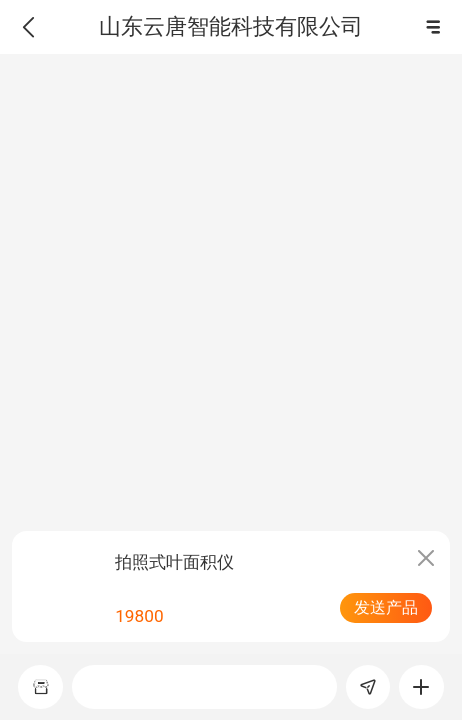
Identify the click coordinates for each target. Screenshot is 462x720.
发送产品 (386, 607)
